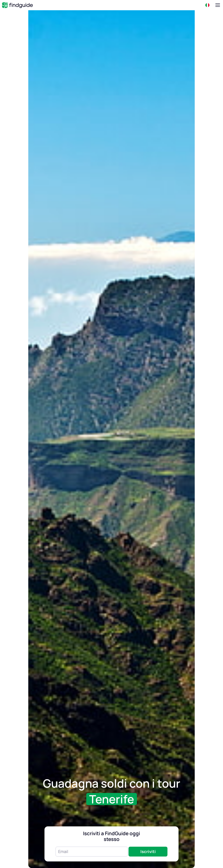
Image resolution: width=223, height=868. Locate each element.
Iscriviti (148, 851)
